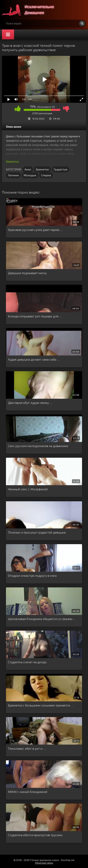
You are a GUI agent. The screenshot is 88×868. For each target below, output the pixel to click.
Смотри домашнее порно (32, 10)
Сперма (46, 175)
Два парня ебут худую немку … (30, 403)
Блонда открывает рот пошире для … (35, 316)
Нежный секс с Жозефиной (28, 489)
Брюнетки (42, 169)
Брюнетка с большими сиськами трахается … (41, 705)
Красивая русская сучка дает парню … (35, 230)
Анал (28, 169)
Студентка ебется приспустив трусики (35, 835)
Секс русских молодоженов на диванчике (38, 446)
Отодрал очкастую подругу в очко (32, 575)
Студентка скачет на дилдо (27, 662)
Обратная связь (44, 863)
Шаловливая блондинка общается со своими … (42, 619)
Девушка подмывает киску (27, 273)
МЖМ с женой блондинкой (28, 792)
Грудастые (61, 169)
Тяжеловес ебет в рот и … (27, 748)
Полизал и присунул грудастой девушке (37, 532)
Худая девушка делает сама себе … (34, 359)
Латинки (13, 175)
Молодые (30, 175)
